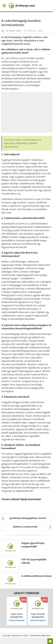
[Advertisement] (27, 112)
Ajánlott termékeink (26, 593)
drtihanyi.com (18, 635)
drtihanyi (22, 6)
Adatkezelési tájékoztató (40, 635)
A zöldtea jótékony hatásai (36, 576)
